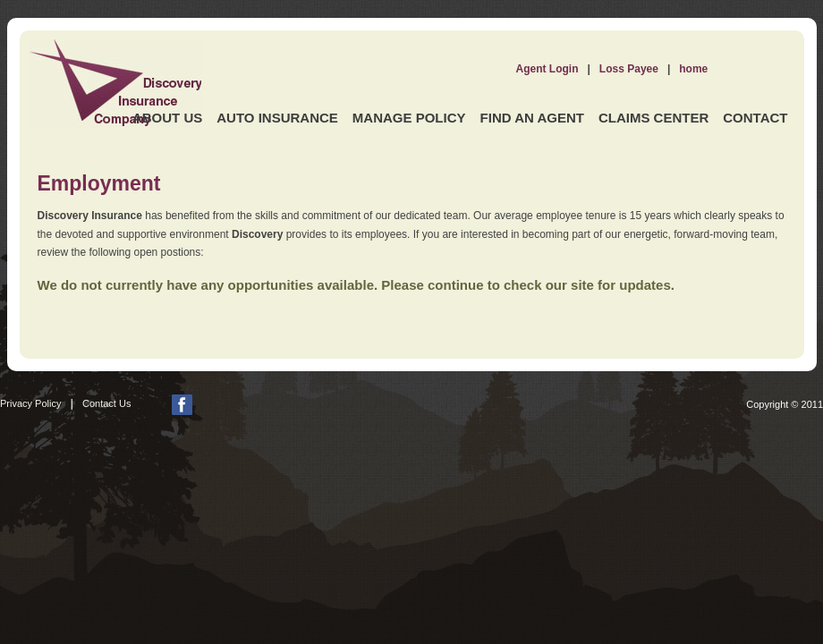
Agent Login (547, 69)
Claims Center (653, 118)
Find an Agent (532, 118)
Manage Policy (409, 118)
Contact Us (106, 403)
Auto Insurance (277, 118)
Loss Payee (629, 69)
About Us (167, 118)
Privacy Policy (30, 403)
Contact (755, 118)
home (693, 69)
